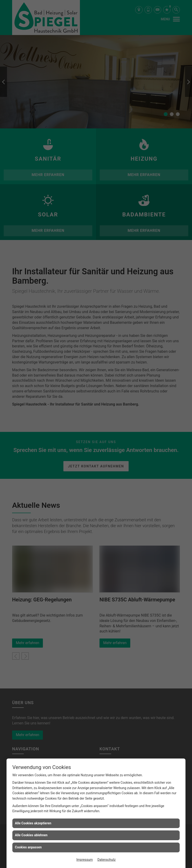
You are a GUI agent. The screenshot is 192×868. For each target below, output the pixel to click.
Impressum (85, 860)
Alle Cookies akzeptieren (33, 823)
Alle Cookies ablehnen (31, 835)
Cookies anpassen (28, 847)
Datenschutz (106, 860)
